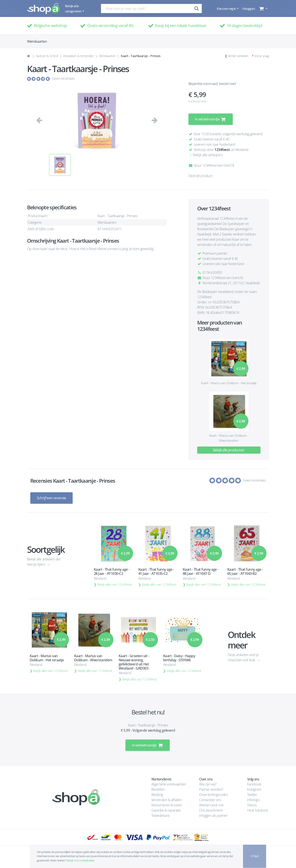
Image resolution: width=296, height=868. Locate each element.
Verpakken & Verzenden (78, 56)
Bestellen (158, 789)
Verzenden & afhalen (167, 800)
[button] (263, 8)
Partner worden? (211, 789)
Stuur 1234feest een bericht (211, 165)
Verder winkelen (238, 56)
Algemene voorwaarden (169, 784)
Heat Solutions (258, 810)
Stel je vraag (262, 56)
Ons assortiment (211, 810)
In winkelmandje (211, 119)
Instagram (254, 789)
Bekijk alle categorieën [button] (74, 8)
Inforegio (254, 800)
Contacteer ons (210, 800)
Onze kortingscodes (213, 795)
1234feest (222, 150)
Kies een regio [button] (227, 8)
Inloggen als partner (213, 816)
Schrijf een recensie (51, 498)
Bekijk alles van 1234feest (115, 584)
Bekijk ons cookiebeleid (80, 860)
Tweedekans (161, 816)
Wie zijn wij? (208, 784)
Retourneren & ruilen (167, 805)
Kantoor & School (47, 56)
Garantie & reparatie (166, 810)
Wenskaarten (107, 56)
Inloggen (248, 8)
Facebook (254, 784)
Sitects (252, 805)
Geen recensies (63, 78)
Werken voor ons (211, 805)
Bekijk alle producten (229, 450)
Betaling (157, 795)
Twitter (252, 795)
